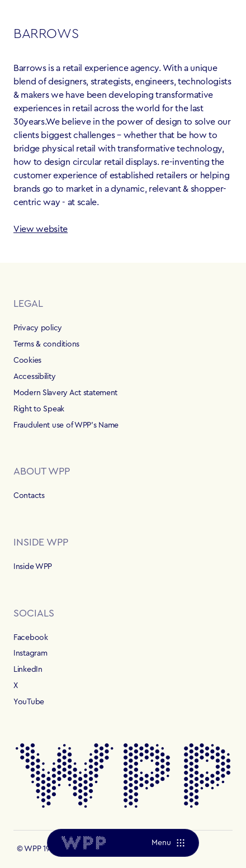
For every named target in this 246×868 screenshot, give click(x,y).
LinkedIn (28, 670)
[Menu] (168, 843)
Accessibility (34, 377)
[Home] (83, 843)
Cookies (27, 361)
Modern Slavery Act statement (65, 393)
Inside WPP (33, 567)
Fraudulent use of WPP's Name (66, 425)
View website (41, 229)
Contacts (29, 496)
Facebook (31, 638)
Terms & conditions (46, 344)
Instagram (30, 653)
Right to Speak (39, 409)
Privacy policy (38, 328)
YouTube (29, 702)
